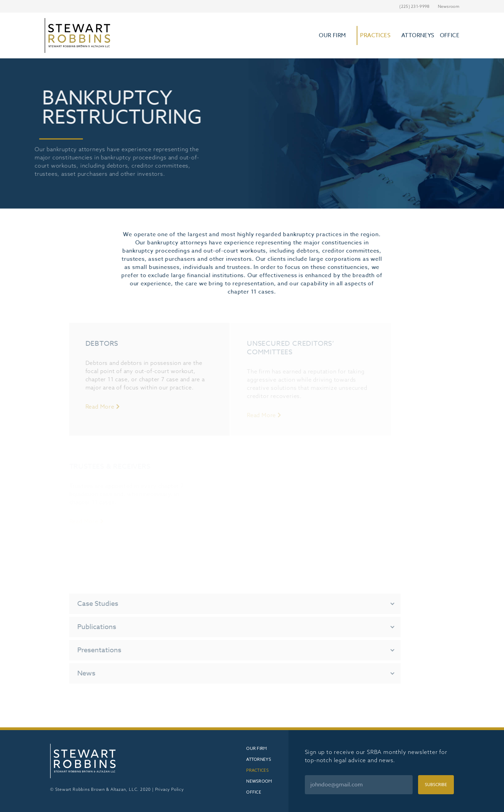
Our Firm (332, 35)
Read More (89, 407)
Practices (375, 35)
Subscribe (436, 785)
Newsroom (449, 6)
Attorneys (418, 35)
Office (450, 35)
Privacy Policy (169, 789)
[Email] (359, 785)
